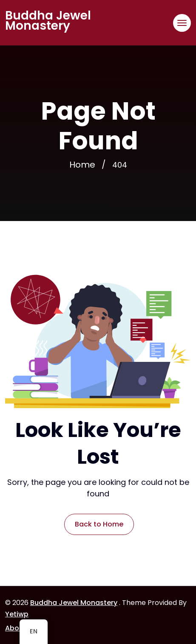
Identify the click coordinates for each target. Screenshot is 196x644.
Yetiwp (17, 614)
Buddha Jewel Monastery (48, 21)
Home (82, 165)
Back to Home (99, 524)
